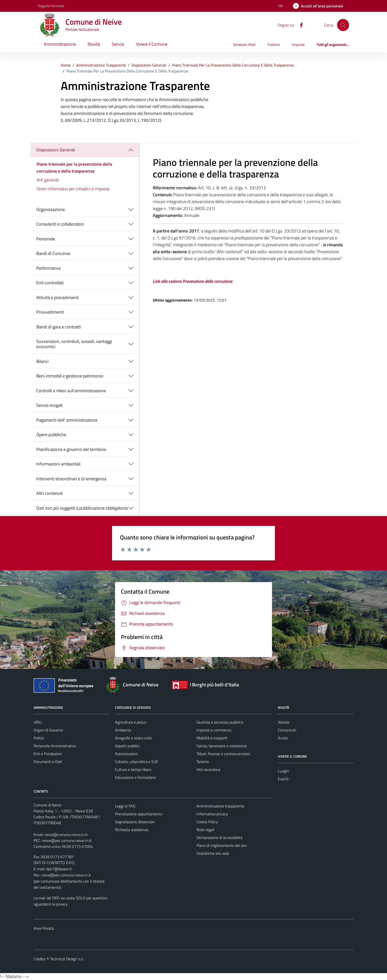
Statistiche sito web (213, 853)
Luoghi (283, 771)
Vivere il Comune (152, 44)
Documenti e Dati (48, 762)
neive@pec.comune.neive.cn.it (67, 840)
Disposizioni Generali (56, 150)
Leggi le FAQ (125, 806)
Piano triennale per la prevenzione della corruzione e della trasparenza (74, 168)
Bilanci (42, 361)
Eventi (283, 779)
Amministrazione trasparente (220, 806)
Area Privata (44, 928)
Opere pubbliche (51, 435)
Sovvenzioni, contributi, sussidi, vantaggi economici (74, 344)
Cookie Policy (207, 822)
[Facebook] (299, 25)
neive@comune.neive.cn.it (66, 835)
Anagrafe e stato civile (133, 738)
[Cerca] (343, 25)
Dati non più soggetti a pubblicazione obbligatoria (82, 508)
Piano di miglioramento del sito (222, 845)
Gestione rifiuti (244, 45)
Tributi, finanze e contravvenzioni (223, 754)
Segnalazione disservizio (135, 822)
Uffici (38, 722)
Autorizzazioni (126, 754)
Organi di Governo (48, 730)
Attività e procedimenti (58, 297)
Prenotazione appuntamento (139, 814)
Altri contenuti (50, 493)
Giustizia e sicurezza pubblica (220, 722)
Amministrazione (60, 44)
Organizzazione (51, 209)
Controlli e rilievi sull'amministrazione (71, 391)
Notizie (284, 722)
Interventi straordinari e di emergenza (71, 479)
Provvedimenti (50, 312)
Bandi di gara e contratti (59, 327)
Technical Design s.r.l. (67, 959)
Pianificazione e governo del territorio (71, 449)
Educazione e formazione (135, 777)
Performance (48, 268)
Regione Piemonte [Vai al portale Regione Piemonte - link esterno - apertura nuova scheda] (51, 6)
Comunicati (287, 730)
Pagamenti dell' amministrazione (67, 420)
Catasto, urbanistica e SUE (137, 762)
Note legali (205, 830)
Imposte (298, 45)
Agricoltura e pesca (131, 722)
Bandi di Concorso (53, 253)
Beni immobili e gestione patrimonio (70, 376)
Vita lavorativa (208, 769)
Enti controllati (50, 283)
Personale (46, 239)
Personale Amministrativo (55, 746)
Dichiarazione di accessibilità (219, 837)
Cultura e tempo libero (133, 769)
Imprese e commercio (214, 730)
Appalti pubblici (127, 746)
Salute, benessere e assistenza (222, 746)
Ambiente (123, 730)
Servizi (118, 44)
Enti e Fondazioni (48, 754)
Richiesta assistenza (132, 830)
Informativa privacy (212, 814)
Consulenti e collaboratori (60, 224)
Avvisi (283, 738)
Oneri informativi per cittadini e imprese (73, 189)
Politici (39, 738)
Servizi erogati (49, 405)
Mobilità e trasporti (212, 738)
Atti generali (48, 180)
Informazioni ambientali (58, 464)
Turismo (274, 45)
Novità (94, 44)
